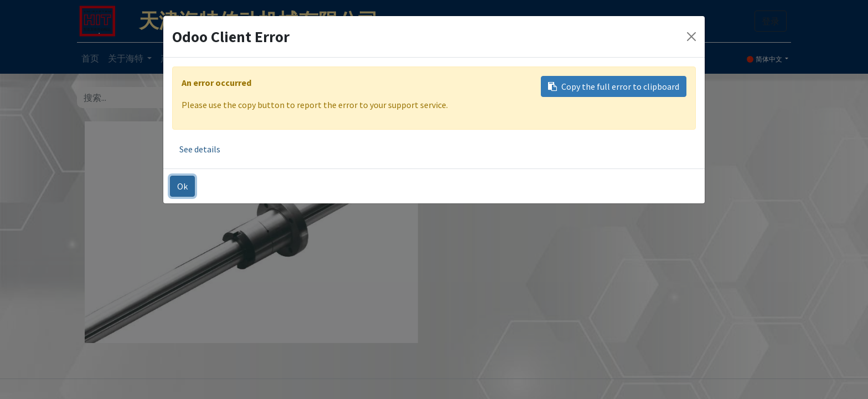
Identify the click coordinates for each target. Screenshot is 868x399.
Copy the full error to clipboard (614, 86)
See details (200, 149)
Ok (182, 186)
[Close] (691, 37)
